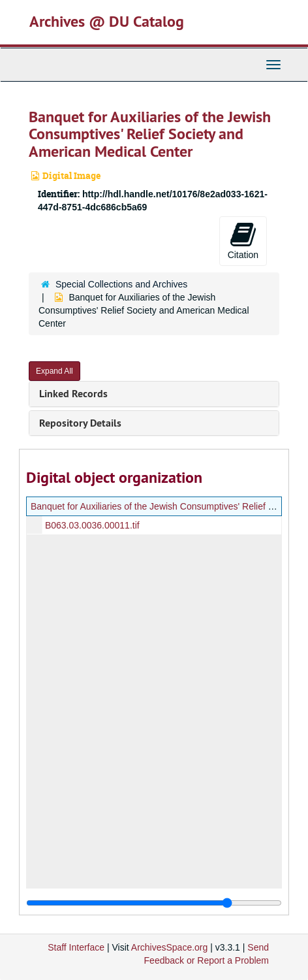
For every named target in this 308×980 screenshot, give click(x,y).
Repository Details (80, 423)
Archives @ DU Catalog (107, 21)
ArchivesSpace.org (170, 947)
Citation (243, 240)
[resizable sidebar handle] (154, 903)
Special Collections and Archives (121, 284)
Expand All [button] (54, 371)
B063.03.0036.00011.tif (92, 525)
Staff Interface (76, 947)
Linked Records (73, 394)
